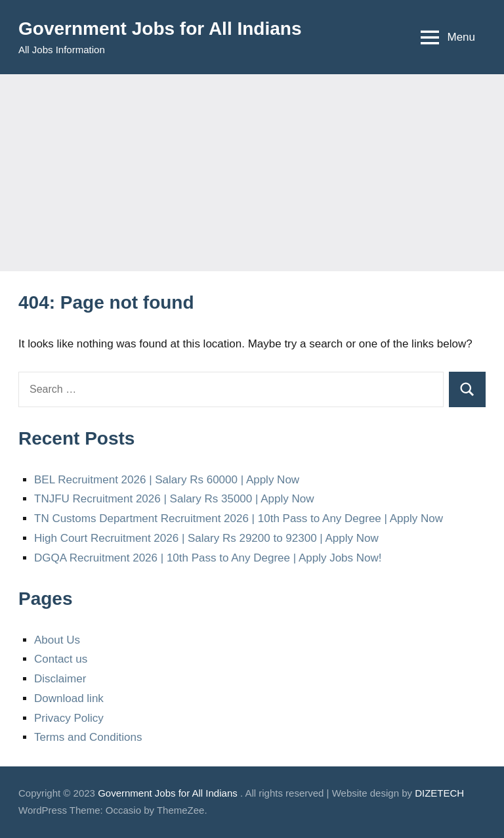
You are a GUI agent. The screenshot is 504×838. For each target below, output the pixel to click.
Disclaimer (60, 679)
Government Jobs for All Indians (160, 29)
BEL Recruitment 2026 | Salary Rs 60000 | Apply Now (167, 480)
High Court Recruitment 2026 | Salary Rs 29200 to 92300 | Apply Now (206, 538)
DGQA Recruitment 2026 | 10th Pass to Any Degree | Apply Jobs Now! (208, 558)
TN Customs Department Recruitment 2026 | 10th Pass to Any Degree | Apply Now (239, 518)
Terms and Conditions (88, 737)
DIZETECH (439, 793)
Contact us (61, 659)
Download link (69, 698)
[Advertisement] (252, 173)
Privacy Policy (69, 718)
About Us (57, 640)
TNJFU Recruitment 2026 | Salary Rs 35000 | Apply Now (174, 499)
